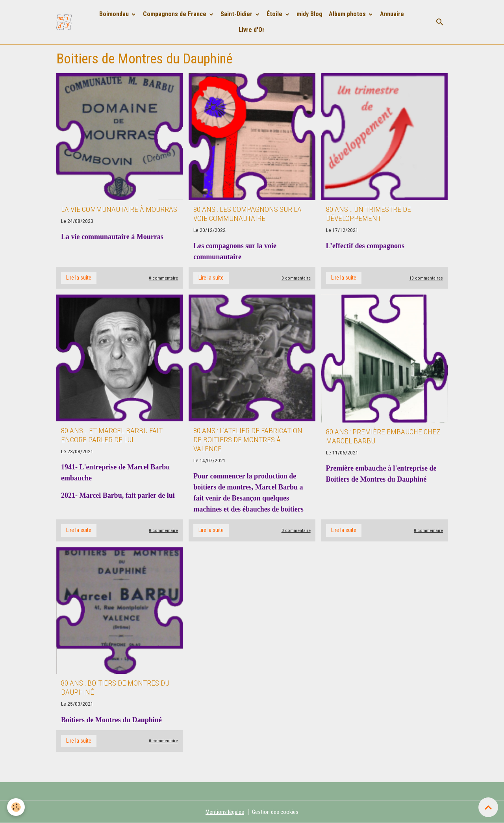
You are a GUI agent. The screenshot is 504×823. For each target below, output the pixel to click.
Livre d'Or (252, 30)
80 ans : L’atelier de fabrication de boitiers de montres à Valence (248, 440)
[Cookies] (17, 807)
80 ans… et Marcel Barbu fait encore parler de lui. (112, 435)
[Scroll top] (488, 807)
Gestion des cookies (277, 812)
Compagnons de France (176, 14)
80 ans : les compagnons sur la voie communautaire (247, 214)
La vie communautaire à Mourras (119, 209)
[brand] (66, 22)
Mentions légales (223, 812)
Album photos (348, 14)
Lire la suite (79, 278)
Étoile (276, 14)
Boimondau (115, 14)
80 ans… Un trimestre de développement (369, 214)
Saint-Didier (238, 14)
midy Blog (310, 14)
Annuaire (392, 14)
